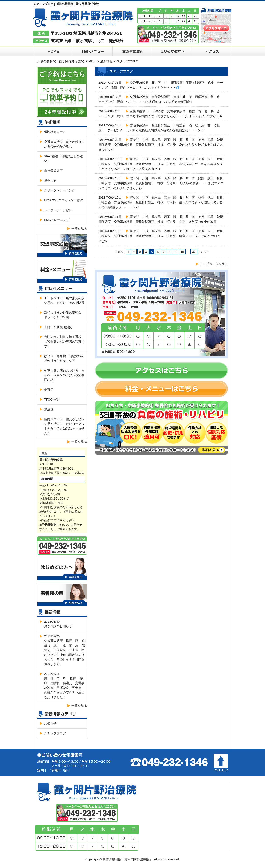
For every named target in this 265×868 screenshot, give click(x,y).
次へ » (204, 252)
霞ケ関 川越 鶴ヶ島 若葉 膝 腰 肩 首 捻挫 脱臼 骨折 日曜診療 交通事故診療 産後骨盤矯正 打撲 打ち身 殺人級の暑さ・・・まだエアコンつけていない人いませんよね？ (162, 183)
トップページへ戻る (214, 264)
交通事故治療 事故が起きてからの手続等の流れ (64, 144)
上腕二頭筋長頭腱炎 (58, 327)
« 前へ (119, 252)
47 (194, 252)
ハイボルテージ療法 (58, 210)
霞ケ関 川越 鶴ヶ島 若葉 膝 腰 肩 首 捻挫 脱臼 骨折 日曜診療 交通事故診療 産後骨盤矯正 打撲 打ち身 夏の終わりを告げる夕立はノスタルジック (162, 145)
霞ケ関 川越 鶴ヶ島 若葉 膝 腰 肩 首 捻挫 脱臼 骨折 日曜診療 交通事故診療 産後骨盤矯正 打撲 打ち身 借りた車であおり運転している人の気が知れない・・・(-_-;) (162, 202)
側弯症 (49, 389)
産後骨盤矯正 (53, 171)
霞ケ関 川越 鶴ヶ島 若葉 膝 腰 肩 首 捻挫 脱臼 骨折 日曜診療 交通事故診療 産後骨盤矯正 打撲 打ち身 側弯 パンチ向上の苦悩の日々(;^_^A (162, 236)
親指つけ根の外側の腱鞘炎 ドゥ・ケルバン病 (64, 315)
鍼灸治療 (50, 180)
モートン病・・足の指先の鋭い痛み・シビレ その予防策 (64, 300)
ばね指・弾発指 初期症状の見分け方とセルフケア (64, 358)
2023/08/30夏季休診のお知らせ (58, 624)
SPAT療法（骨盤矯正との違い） (63, 159)
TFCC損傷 (51, 399)
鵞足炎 (49, 409)
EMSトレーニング (57, 220)
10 (182, 252)
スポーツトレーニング (60, 190)
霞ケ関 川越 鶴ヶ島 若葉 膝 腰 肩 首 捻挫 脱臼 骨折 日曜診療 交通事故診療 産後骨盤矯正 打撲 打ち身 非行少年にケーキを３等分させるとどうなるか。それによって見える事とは (162, 164)
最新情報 (106, 61)
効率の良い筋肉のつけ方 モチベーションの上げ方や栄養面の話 (64, 375)
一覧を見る (79, 228)
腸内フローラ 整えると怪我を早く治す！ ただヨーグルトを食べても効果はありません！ (64, 426)
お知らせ (50, 723)
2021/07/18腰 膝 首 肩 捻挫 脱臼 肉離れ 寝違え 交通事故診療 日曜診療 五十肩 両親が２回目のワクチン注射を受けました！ (64, 685)
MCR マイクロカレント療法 (64, 200)
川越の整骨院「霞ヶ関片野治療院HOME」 (67, 61)
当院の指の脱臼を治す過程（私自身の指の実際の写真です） (64, 341)
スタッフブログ (55, 733)
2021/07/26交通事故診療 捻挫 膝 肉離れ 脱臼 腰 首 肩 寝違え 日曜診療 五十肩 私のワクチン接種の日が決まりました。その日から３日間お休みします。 (65, 650)
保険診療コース (55, 132)
